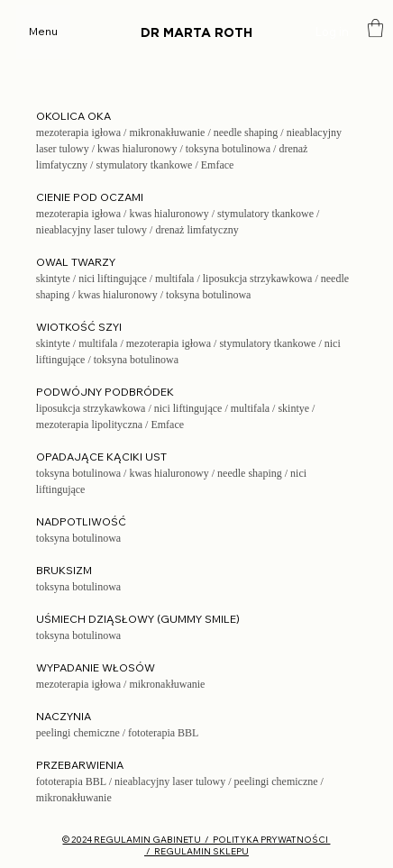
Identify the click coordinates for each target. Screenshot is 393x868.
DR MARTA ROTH (196, 33)
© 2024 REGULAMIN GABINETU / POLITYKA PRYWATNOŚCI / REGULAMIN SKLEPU (196, 845)
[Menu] (43, 32)
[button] (375, 28)
